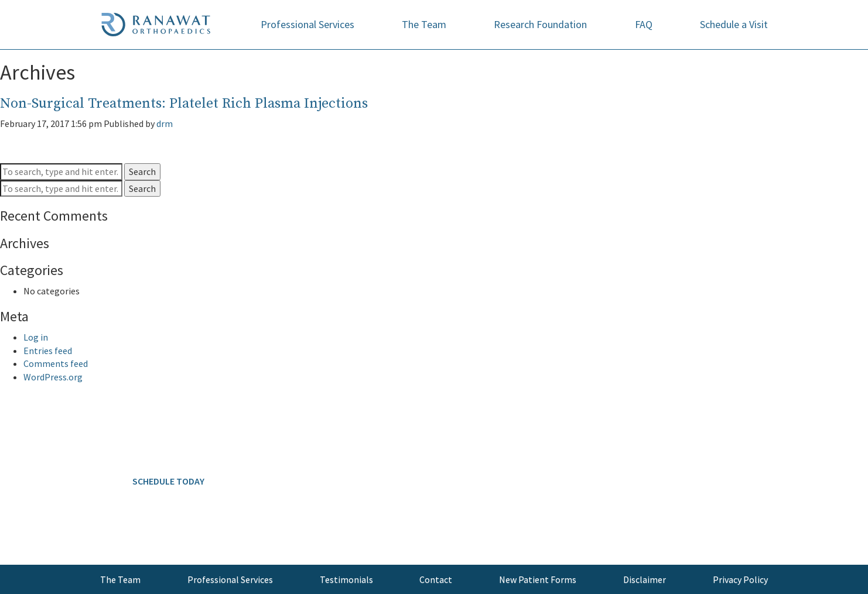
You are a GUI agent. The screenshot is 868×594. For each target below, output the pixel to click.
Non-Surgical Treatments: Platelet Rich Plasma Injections (184, 104)
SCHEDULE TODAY (168, 481)
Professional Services (307, 24)
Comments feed (56, 363)
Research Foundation (540, 24)
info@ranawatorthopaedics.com (165, 538)
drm (165, 123)
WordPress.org (53, 377)
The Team (424, 24)
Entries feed (48, 351)
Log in (36, 337)
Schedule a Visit (734, 24)
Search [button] (142, 171)
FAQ (644, 24)
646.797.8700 (192, 443)
